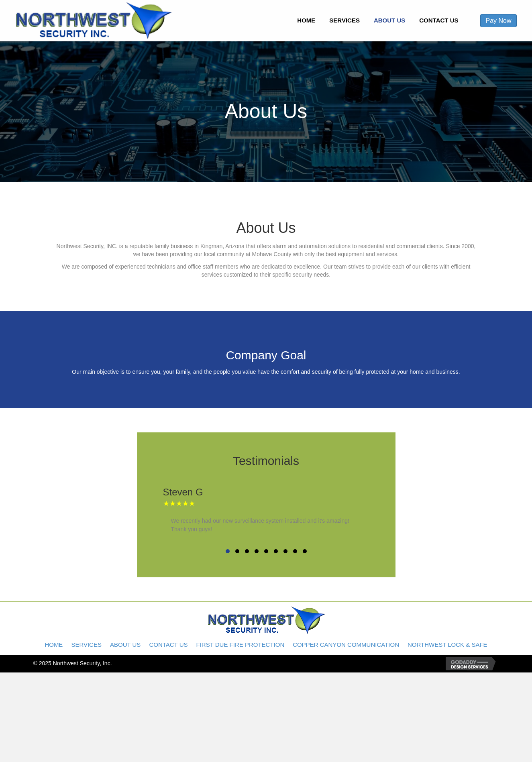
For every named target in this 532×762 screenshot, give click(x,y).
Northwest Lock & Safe (447, 645)
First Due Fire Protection (241, 645)
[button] (228, 551)
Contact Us (168, 645)
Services (86, 645)
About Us (125, 645)
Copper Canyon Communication (346, 645)
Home (54, 645)
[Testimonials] (266, 515)
